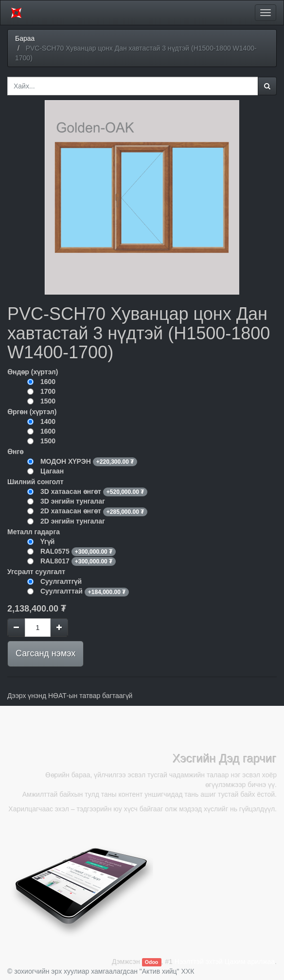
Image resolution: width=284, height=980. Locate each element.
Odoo (151, 962)
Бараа (25, 38)
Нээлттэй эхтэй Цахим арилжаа (225, 962)
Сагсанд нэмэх (45, 653)
